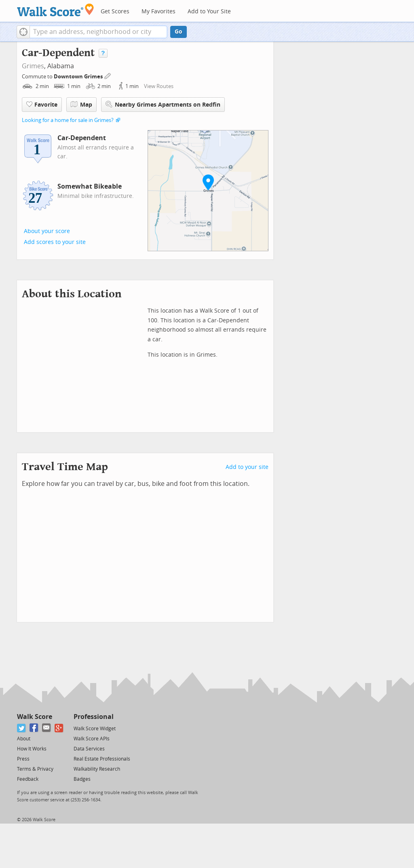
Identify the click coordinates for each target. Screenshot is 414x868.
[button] (23, 32)
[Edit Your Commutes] (108, 75)
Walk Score (35, 717)
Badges (82, 779)
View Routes (159, 86)
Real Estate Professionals (102, 759)
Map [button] (81, 105)
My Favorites (158, 12)
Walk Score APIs (92, 739)
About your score (47, 231)
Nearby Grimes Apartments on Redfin (163, 104)
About (24, 739)
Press (23, 759)
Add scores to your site (55, 242)
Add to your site (247, 467)
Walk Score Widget (95, 729)
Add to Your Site (209, 12)
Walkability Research (97, 769)
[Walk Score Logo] (56, 10)
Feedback (28, 779)
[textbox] (98, 32)
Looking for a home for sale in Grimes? (68, 120)
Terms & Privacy (35, 769)
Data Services (89, 749)
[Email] (47, 728)
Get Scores (115, 12)
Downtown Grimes (79, 77)
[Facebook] (34, 728)
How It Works (32, 749)
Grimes (33, 66)
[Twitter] (22, 728)
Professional (94, 717)
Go (178, 32)
